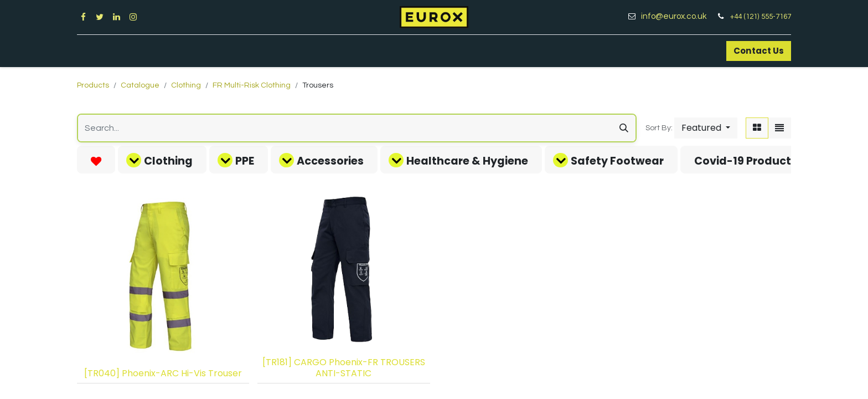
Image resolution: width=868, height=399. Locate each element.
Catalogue (140, 85)
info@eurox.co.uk (678, 16)
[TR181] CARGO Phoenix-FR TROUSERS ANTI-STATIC (344, 367)
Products (93, 85)
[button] (706, 128)
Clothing (186, 85)
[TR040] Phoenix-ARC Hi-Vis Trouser (163, 373)
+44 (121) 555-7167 (761, 17)
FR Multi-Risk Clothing (252, 85)
